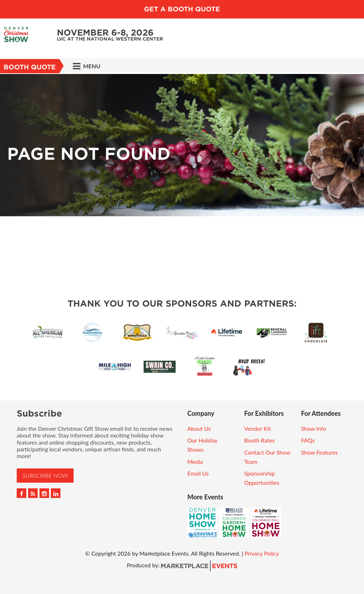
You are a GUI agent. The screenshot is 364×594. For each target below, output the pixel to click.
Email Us (198, 473)
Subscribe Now (45, 475)
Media (195, 462)
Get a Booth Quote (182, 9)
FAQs (308, 440)
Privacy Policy (262, 553)
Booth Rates (259, 440)
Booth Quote (30, 67)
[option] (182, 145)
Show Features (319, 452)
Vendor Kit (258, 428)
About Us (199, 428)
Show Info (314, 428)
